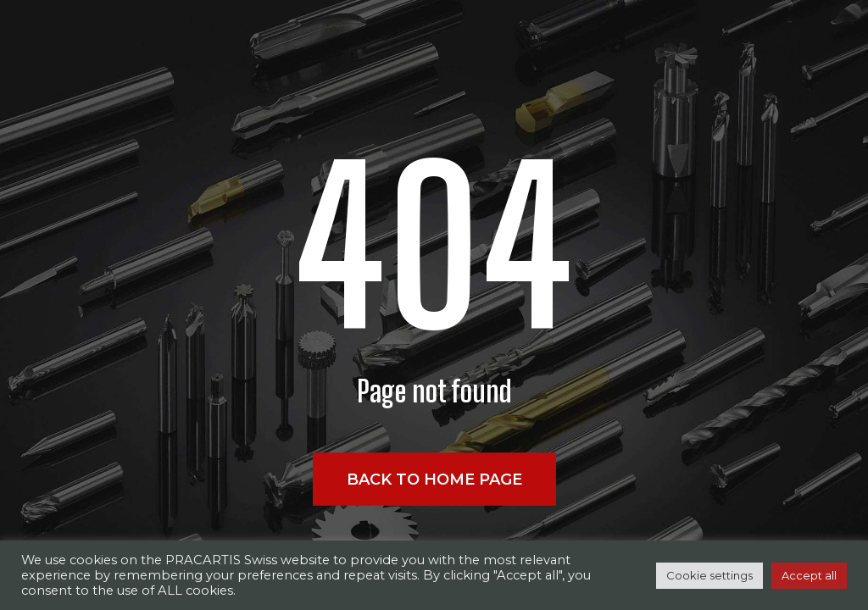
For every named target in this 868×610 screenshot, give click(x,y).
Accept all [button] (809, 575)
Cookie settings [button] (709, 575)
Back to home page (434, 480)
